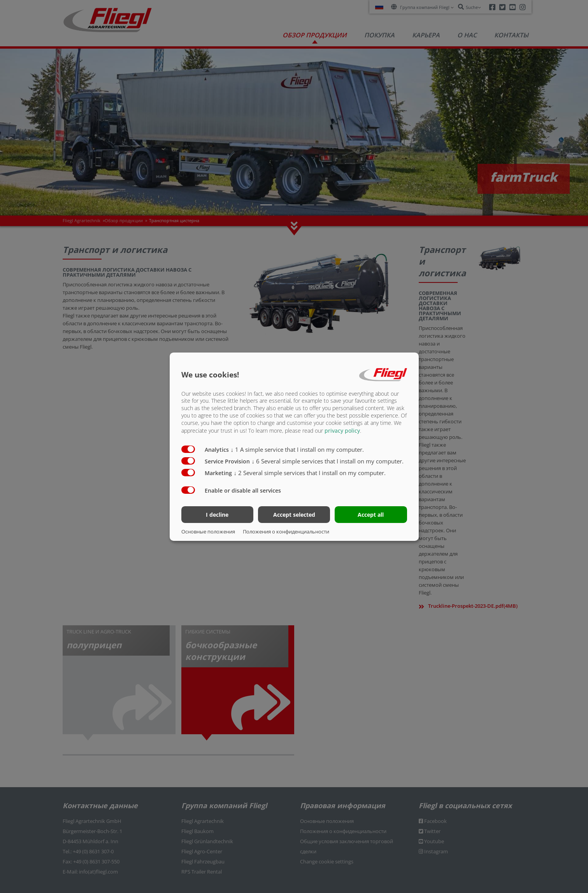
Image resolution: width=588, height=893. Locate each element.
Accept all (371, 515)
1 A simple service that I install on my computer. (298, 449)
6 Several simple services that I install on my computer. (328, 461)
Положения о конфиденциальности (286, 532)
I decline (217, 515)
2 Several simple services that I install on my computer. (310, 473)
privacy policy (342, 431)
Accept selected (294, 515)
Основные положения (208, 532)
